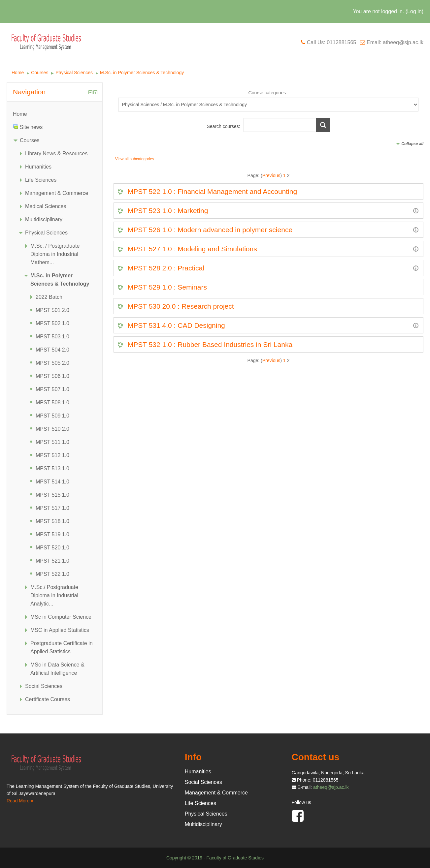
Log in (414, 11)
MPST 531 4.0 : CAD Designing (176, 325)
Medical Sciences (46, 206)
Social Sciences (44, 686)
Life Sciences (41, 180)
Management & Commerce (57, 193)
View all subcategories (135, 159)
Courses (40, 73)
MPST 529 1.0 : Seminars (167, 287)
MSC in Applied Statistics (60, 630)
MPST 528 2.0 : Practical (166, 268)
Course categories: (268, 93)
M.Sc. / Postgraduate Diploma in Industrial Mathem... (55, 254)
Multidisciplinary (44, 219)
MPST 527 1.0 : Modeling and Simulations (192, 249)
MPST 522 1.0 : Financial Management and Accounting (212, 191)
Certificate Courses (48, 699)
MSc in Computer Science (61, 617)
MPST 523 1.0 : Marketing (168, 211)
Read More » (20, 801)
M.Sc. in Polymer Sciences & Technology (142, 73)
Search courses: (224, 126)
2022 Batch (49, 297)
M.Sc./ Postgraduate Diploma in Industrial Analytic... (54, 595)
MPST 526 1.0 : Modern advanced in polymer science (210, 230)
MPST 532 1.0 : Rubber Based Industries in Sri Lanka (210, 344)
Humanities (38, 167)
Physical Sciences (74, 73)
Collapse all (412, 144)
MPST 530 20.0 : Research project (181, 306)
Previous (271, 175)
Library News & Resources (56, 154)
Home (18, 73)
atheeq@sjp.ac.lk (331, 787)
